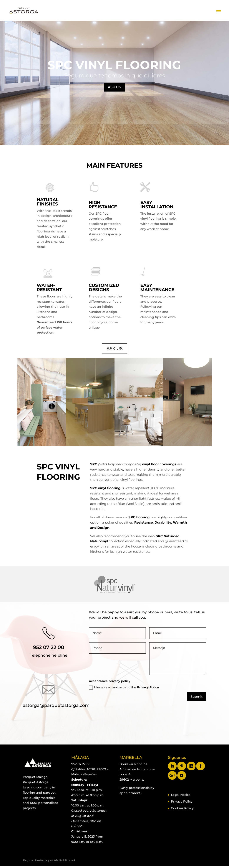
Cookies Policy (182, 808)
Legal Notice (181, 795)
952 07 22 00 (49, 647)
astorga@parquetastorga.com (56, 705)
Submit (197, 697)
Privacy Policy (148, 687)
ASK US (114, 87)
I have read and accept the (124, 687)
